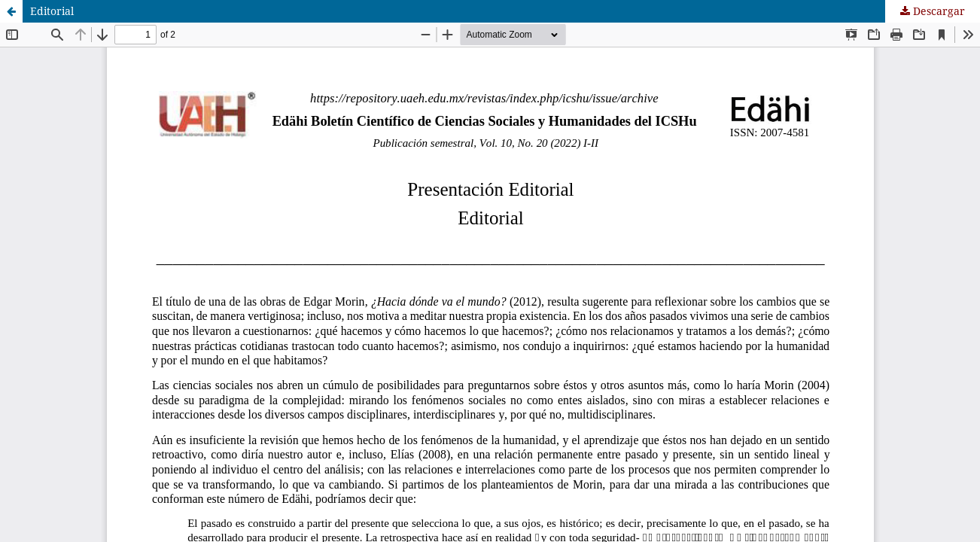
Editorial (52, 11)
